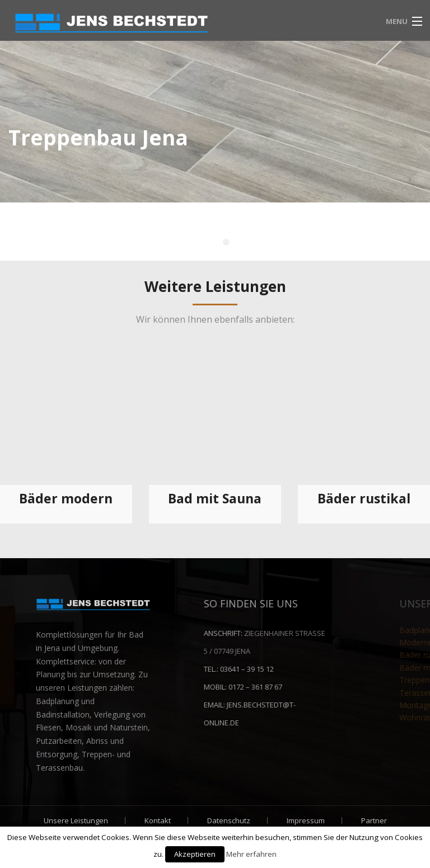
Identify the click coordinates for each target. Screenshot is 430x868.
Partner (374, 820)
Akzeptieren (195, 854)
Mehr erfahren (251, 854)
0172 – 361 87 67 (324, 687)
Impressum (306, 820)
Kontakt (158, 820)
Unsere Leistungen (76, 820)
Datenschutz (229, 820)
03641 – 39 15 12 (315, 669)
